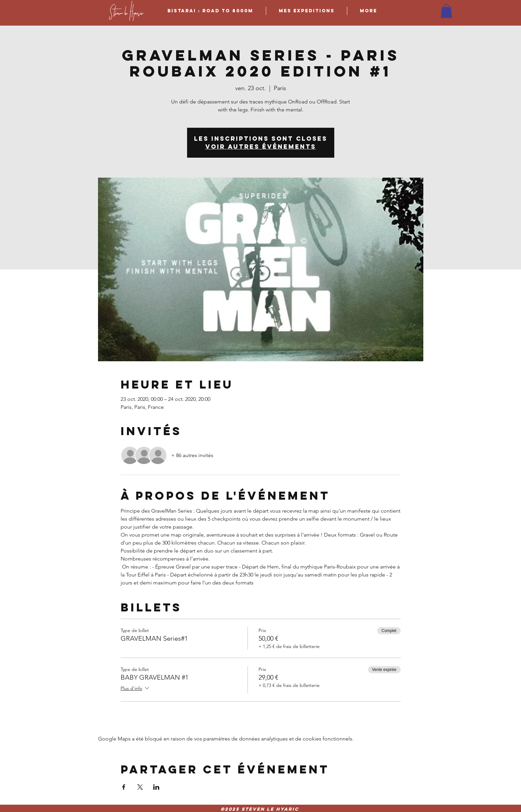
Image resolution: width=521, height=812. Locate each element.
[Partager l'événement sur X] (140, 787)
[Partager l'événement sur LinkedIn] (156, 787)
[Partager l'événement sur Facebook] (124, 787)
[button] (446, 11)
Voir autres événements (261, 147)
